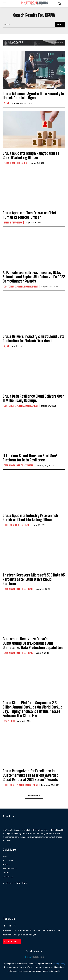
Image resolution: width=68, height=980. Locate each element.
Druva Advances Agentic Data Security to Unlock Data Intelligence (33, 96)
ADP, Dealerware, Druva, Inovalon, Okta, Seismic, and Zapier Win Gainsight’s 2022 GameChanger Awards (34, 277)
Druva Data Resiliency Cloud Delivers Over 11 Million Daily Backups (33, 398)
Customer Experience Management (21, 287)
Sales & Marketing (13, 223)
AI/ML (7, 103)
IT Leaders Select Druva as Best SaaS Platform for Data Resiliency (30, 458)
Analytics (9, 721)
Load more (34, 795)
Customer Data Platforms (17, 525)
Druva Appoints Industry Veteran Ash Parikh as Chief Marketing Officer (30, 518)
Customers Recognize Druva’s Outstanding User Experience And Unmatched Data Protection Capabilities (33, 643)
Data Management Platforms (18, 465)
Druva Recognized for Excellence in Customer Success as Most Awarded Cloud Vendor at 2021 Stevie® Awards (31, 775)
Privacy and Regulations (16, 163)
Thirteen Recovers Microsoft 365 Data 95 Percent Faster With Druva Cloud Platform (34, 579)
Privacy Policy (59, 964)
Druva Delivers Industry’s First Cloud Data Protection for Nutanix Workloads (34, 338)
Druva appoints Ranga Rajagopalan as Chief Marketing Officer (31, 155)
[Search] (60, 25)
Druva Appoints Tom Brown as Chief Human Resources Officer (30, 215)
